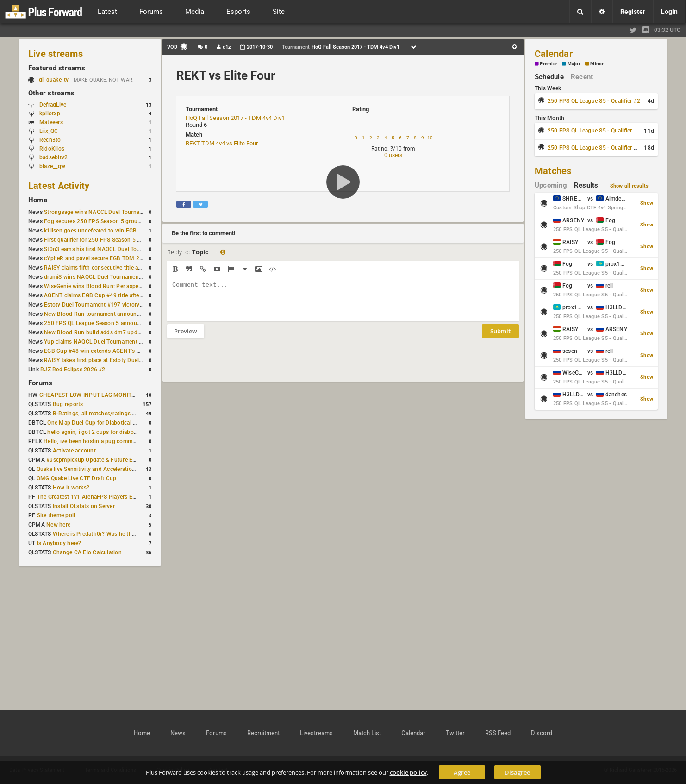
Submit (500, 338)
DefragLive (53, 105)
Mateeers (51, 122)
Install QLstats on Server (84, 506)
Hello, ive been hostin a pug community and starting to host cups (128, 441)
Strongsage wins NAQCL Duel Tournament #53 (104, 212)
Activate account (74, 451)
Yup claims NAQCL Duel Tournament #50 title (102, 342)
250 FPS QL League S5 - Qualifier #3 (594, 131)
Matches (553, 171)
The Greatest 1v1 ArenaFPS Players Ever (89, 497)
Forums (40, 383)
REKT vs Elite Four (226, 75)
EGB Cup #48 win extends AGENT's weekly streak (107, 351)
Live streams (56, 54)
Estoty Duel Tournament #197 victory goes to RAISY (111, 305)
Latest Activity (59, 186)
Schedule (549, 77)
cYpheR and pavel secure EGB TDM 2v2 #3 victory (108, 258)
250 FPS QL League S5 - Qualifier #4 (594, 148)
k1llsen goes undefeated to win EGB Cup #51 (102, 231)
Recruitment (263, 733)
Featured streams (57, 68)
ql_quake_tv (54, 80)
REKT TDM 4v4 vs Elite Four (222, 143)
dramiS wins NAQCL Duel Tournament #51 (98, 277)
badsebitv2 (53, 157)
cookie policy (408, 772)
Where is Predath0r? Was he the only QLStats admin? (121, 534)
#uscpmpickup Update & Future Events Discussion (111, 460)
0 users (393, 155)
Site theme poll (56, 515)
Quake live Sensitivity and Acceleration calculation (101, 469)
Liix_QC (49, 131)
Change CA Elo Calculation (87, 552)
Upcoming (551, 185)
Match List (367, 733)
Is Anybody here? (59, 543)
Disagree (517, 772)
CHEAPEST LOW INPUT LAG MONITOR (89, 395)
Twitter (455, 733)
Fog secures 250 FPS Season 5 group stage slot (106, 221)
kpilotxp (50, 113)
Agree (462, 772)
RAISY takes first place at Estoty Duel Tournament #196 (115, 360)
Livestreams (316, 733)
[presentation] (237, 366)
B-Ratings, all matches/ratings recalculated (108, 414)
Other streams (51, 93)
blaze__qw (52, 166)
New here (58, 525)
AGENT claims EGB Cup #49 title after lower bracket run (115, 295)
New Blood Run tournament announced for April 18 (110, 314)
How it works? (71, 488)
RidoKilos (52, 149)
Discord (542, 733)
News (178, 733)
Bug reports (68, 404)
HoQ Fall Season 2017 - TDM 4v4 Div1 (235, 118)
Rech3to (50, 140)
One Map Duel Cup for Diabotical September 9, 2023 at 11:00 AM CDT (137, 423)
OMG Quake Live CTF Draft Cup (77, 478)
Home (38, 200)
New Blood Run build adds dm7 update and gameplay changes (125, 332)
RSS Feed (498, 733)
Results (586, 185)
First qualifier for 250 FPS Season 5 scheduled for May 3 (117, 240)
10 (430, 138)
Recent (582, 77)
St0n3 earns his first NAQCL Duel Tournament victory (112, 249)
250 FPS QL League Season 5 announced (97, 323)
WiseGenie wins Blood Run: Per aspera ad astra (105, 286)
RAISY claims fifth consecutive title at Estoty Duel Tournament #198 (131, 268)
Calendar (554, 54)
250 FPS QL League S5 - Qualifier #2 (594, 101)
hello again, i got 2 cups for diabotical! (97, 432)
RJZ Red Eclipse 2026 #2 (73, 370)
